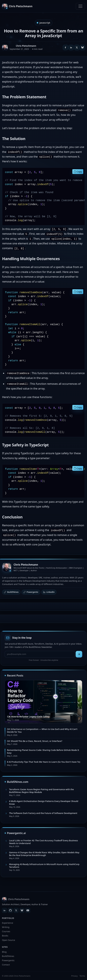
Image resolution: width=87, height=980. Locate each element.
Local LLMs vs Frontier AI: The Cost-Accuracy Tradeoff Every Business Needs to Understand (43, 842)
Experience (8, 923)
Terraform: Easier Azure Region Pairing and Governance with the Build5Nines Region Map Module (41, 791)
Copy (78, 172)
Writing (6, 927)
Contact (6, 965)
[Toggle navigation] (80, 6)
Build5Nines (11, 592)
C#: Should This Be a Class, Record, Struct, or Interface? (35, 741)
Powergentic (31, 592)
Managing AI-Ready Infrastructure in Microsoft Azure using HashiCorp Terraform (44, 866)
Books (5, 936)
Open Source (8, 940)
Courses (6, 931)
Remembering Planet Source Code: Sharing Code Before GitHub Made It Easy (43, 751)
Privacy (74, 976)
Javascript (45, 23)
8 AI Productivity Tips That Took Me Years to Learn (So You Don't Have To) (43, 762)
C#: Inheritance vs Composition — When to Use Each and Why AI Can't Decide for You (42, 730)
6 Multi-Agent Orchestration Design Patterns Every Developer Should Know (44, 803)
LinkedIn (49, 592)
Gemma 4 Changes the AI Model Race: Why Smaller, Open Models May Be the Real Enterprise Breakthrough (44, 854)
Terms (82, 976)
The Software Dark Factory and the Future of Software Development (43, 813)
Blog (4, 952)
